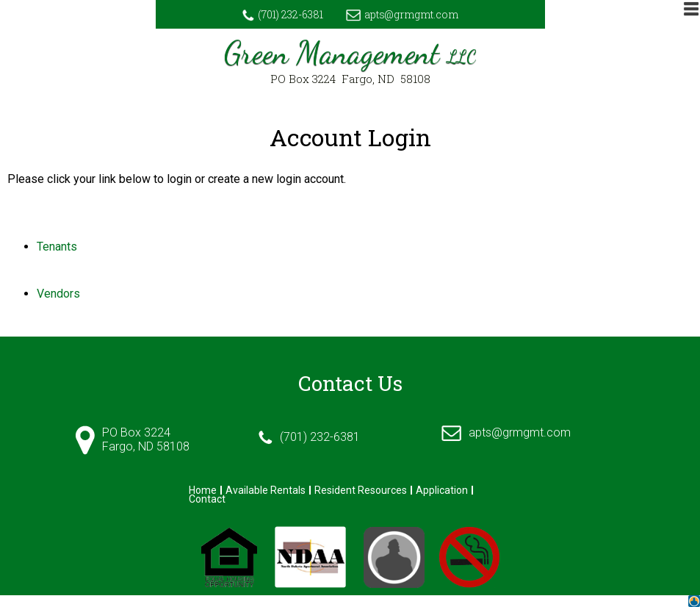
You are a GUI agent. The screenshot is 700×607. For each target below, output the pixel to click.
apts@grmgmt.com (402, 14)
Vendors (58, 294)
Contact (207, 499)
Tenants (57, 247)
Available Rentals (266, 490)
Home (203, 490)
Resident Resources (361, 490)
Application (442, 490)
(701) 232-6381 (283, 14)
